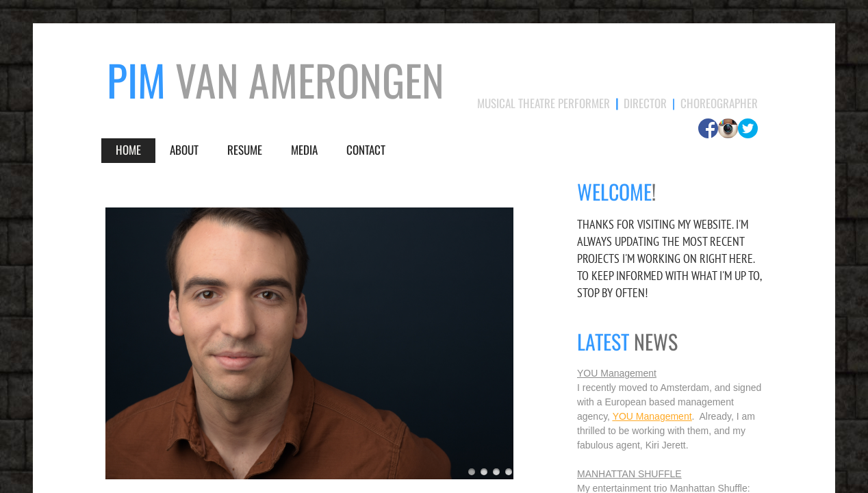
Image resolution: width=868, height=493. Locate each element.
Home (128, 150)
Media (304, 150)
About (184, 150)
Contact (366, 150)
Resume (245, 150)
